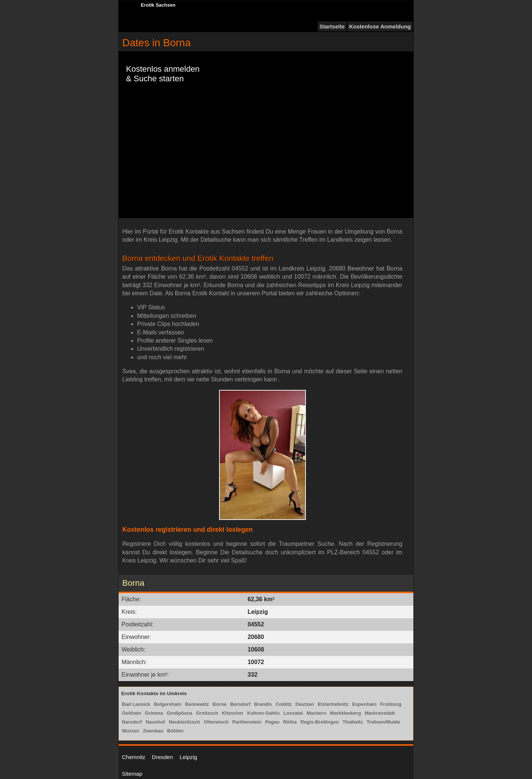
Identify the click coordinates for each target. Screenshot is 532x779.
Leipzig (188, 757)
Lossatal (293, 713)
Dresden (162, 757)
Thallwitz (353, 722)
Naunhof (155, 722)
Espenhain (364, 704)
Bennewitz (197, 704)
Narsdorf (132, 722)
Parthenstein (247, 722)
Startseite (332, 26)
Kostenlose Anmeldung (380, 26)
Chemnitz (134, 757)
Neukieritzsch (185, 722)
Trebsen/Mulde (383, 722)
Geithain (132, 713)
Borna (219, 704)
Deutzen (305, 704)
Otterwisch (216, 722)
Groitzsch (207, 713)
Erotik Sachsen (158, 5)
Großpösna (179, 713)
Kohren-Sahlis (263, 713)
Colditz (284, 704)
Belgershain (168, 704)
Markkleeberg (345, 713)
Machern (316, 713)
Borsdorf (240, 704)
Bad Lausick (136, 704)
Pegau (272, 722)
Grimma (154, 713)
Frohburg (391, 704)
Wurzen (131, 731)
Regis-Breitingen (320, 722)
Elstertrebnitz (333, 704)
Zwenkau (153, 731)
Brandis (263, 704)
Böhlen (175, 731)
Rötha (290, 722)
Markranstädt (380, 713)
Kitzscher (233, 713)
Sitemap (132, 774)
